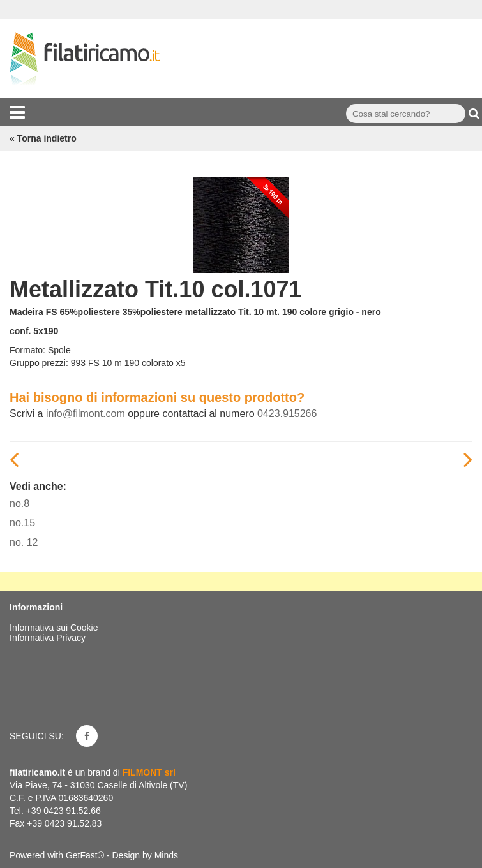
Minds (166, 855)
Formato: (27, 350)
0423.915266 (287, 414)
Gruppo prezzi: (39, 363)
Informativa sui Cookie (54, 628)
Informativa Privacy (48, 638)
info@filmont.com (86, 414)
